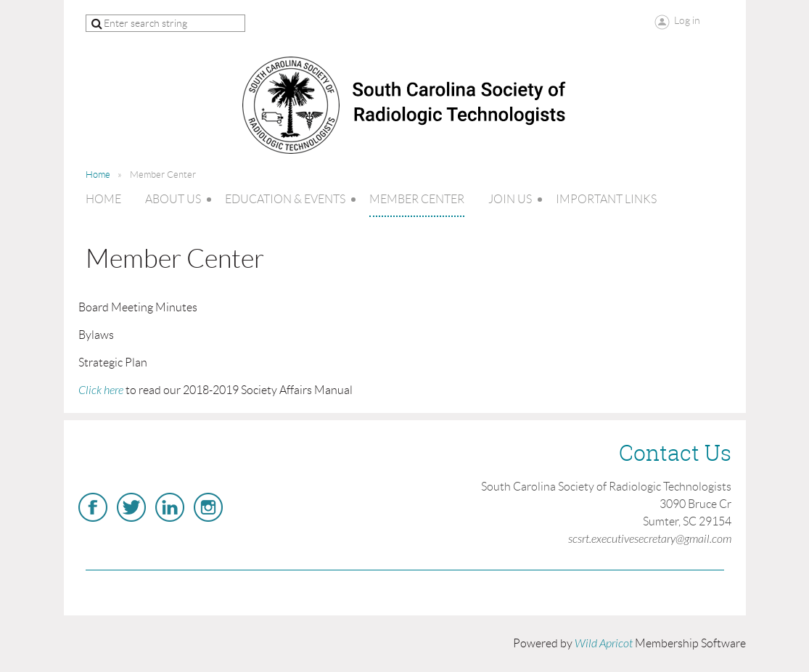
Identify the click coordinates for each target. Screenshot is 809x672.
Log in (687, 20)
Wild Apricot (604, 644)
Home (98, 175)
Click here (101, 390)
